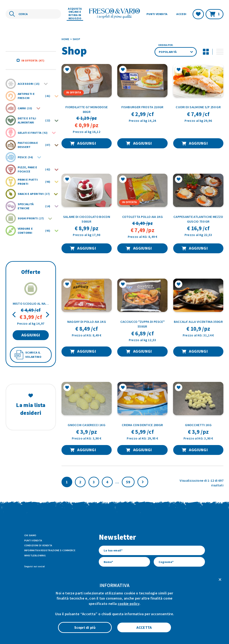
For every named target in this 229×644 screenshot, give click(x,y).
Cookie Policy (142, 625)
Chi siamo (30, 535)
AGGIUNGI (31, 335)
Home (66, 39)
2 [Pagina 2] (80, 482)
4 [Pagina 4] (107, 482)
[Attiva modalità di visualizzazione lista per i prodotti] (220, 52)
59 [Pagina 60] (128, 482)
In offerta (33, 60)
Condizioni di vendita (38, 545)
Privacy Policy (163, 625)
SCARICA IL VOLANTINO (33, 355)
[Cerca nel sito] (33, 14)
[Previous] (15, 315)
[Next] (47, 315)
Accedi (181, 14)
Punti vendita (157, 14)
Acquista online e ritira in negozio (75, 14)
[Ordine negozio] (176, 52)
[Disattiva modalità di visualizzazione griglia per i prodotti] (206, 52)
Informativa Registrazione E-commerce (50, 550)
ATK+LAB (60, 635)
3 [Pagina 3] (94, 482)
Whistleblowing (35, 555)
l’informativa (151, 590)
